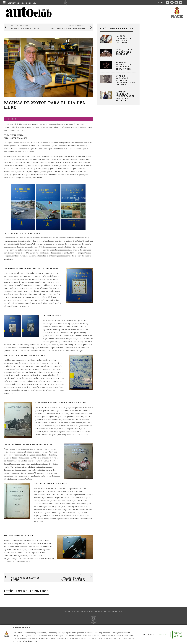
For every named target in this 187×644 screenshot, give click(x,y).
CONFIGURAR (147, 635)
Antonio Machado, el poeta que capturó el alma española (125, 80)
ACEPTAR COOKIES (178, 635)
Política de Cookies (29, 641)
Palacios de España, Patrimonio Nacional (68, 28)
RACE (36, 3)
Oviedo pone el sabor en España (25, 28)
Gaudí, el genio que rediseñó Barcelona (125, 52)
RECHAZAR (164, 634)
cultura (10, 119)
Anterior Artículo (20, 25)
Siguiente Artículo (76, 25)
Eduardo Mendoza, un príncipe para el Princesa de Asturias (125, 96)
